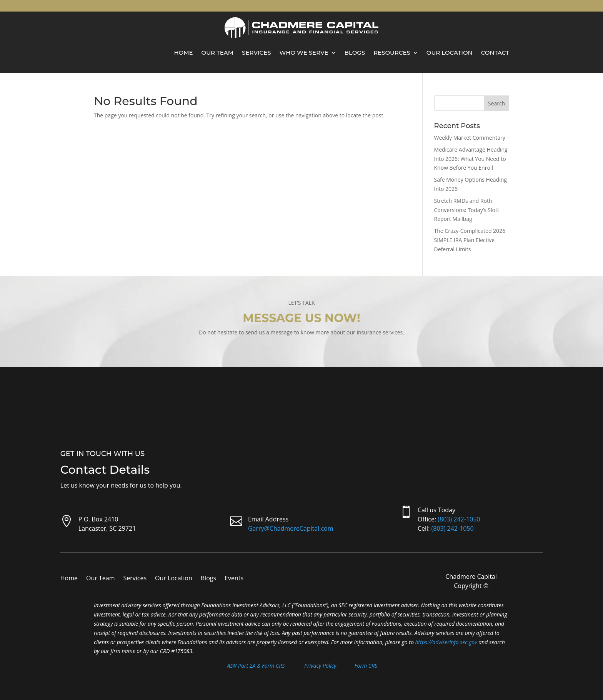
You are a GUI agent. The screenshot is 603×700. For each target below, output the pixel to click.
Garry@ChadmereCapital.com (291, 528)
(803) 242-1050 (459, 519)
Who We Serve (304, 53)
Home (183, 53)
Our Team (218, 53)
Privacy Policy (320, 666)
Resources (392, 53)
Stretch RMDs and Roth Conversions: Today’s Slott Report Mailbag (467, 210)
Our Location (450, 53)
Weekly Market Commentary (470, 138)
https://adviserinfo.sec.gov (446, 642)
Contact (495, 53)
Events (234, 579)
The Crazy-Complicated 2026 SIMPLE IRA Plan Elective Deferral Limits (470, 240)
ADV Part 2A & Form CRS (256, 666)
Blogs (355, 53)
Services (256, 53)
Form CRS (366, 666)
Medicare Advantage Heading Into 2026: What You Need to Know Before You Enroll (471, 159)
